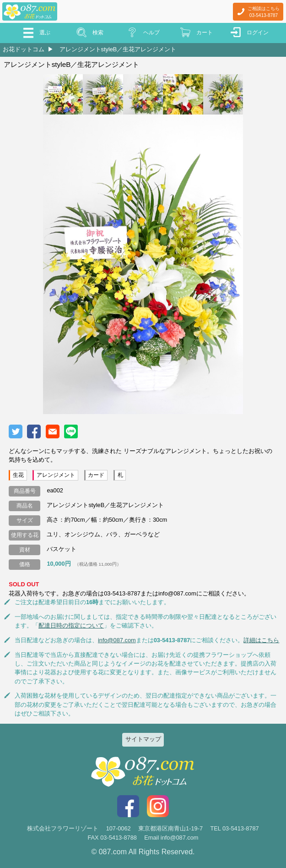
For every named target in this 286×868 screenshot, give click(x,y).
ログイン (258, 33)
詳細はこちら (261, 640)
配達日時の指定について (71, 625)
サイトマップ (143, 739)
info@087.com (117, 640)
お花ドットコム (24, 49)
